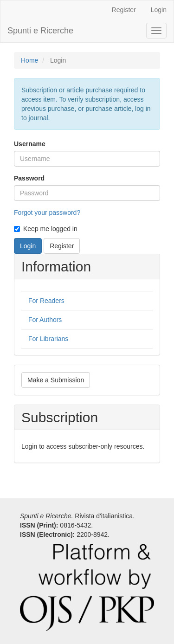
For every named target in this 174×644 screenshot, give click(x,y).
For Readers (46, 301)
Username (30, 144)
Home (29, 60)
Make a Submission (56, 380)
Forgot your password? (47, 213)
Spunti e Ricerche (40, 31)
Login (159, 10)
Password (29, 178)
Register (124, 10)
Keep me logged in (46, 229)
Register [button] (62, 246)
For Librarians (48, 339)
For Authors (45, 320)
